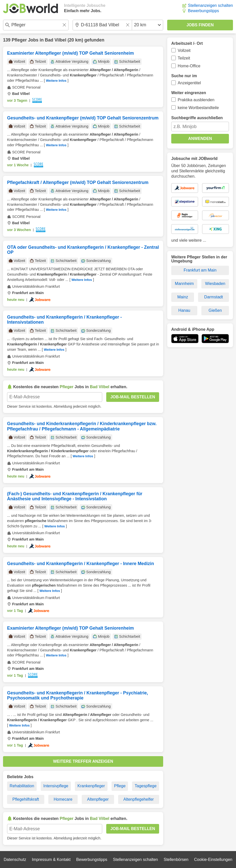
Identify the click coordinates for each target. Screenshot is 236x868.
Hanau (184, 310)
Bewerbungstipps (203, 11)
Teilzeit (184, 58)
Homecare (63, 799)
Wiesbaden (215, 284)
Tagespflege (146, 786)
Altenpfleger (98, 799)
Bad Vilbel (56, 40)
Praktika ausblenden (196, 100)
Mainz (183, 297)
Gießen (215, 310)
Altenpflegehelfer (139, 799)
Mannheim (184, 284)
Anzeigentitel (189, 83)
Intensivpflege (56, 786)
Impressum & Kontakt (51, 860)
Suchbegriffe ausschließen (197, 118)
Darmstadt (213, 297)
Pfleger (19, 40)
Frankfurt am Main (200, 270)
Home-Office (189, 66)
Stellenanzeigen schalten (210, 5)
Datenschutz (15, 860)
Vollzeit (184, 50)
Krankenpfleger (91, 786)
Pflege (120, 786)
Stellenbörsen (176, 860)
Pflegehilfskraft (26, 799)
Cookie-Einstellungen (213, 860)
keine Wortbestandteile (198, 108)
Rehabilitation (22, 786)
